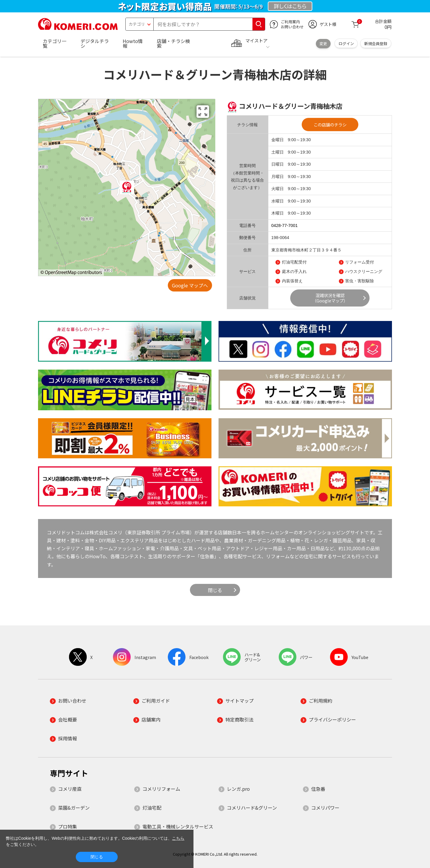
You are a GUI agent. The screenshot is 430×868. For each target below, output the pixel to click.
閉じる (215, 590)
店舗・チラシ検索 (173, 43)
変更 (323, 43)
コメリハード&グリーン (252, 808)
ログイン (346, 43)
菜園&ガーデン (74, 808)
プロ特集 (68, 826)
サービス (247, 271)
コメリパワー (325, 808)
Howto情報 (133, 43)
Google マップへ (190, 285)
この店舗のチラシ (330, 125)
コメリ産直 (70, 789)
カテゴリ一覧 (55, 43)
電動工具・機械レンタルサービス (178, 826)
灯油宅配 (152, 808)
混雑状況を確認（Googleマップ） (330, 298)
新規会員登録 (376, 43)
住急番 (318, 789)
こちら (178, 838)
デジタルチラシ (95, 43)
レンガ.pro (238, 789)
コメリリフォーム (161, 789)
